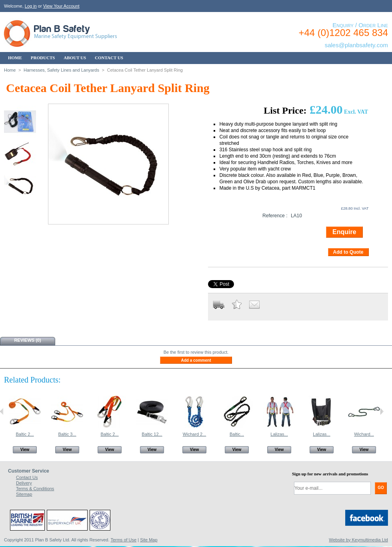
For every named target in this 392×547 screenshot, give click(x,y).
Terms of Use (123, 540)
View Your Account (61, 6)
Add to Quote (348, 252)
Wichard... (364, 434)
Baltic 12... (152, 434)
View (25, 450)
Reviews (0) (27, 340)
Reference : (275, 216)
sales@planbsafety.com (356, 45)
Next (382, 411)
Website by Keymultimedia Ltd (358, 540)
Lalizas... (279, 434)
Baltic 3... (67, 434)
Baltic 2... (25, 434)
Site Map (149, 540)
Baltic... (237, 434)
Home (10, 70)
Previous (2, 411)
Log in (31, 6)
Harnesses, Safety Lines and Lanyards (61, 70)
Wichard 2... (195, 434)
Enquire (344, 232)
